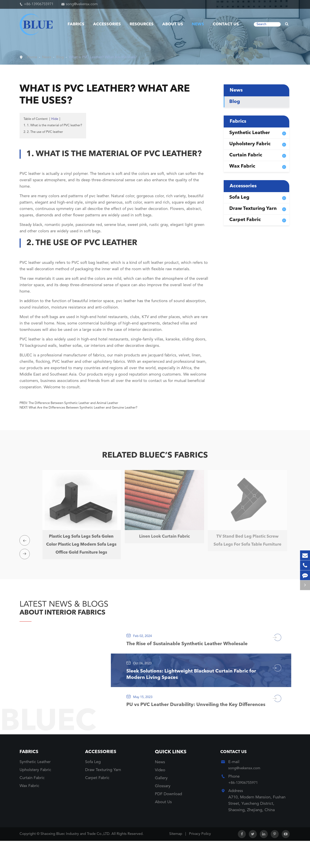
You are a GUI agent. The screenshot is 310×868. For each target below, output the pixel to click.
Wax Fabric (242, 166)
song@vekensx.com (82, 4)
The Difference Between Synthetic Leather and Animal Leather (73, 403)
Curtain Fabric (246, 155)
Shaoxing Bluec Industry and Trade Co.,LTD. (76, 861)
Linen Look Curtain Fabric (162, 537)
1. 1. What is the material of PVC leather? (53, 125)
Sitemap (176, 861)
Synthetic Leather (250, 133)
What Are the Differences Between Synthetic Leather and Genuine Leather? (83, 408)
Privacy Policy (200, 861)
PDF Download (168, 821)
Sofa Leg (239, 197)
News (198, 24)
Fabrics (76, 24)
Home (32, 57)
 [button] (26, 546)
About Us (173, 24)
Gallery (161, 805)
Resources (142, 24)
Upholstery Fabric (250, 144)
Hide (55, 119)
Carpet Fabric (245, 220)
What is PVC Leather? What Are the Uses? (109, 57)
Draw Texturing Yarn (253, 209)
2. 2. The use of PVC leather (43, 132)
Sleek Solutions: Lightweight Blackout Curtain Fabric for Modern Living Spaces (197, 689)
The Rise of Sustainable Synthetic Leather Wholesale (197, 656)
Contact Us (226, 24)
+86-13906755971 (39, 4)
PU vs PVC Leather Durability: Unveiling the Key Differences (192, 726)
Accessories (107, 24)
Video (160, 797)
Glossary (163, 813)
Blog (62, 57)
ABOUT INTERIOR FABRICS (72, 621)
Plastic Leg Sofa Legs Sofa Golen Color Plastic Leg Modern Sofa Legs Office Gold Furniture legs (79, 549)
